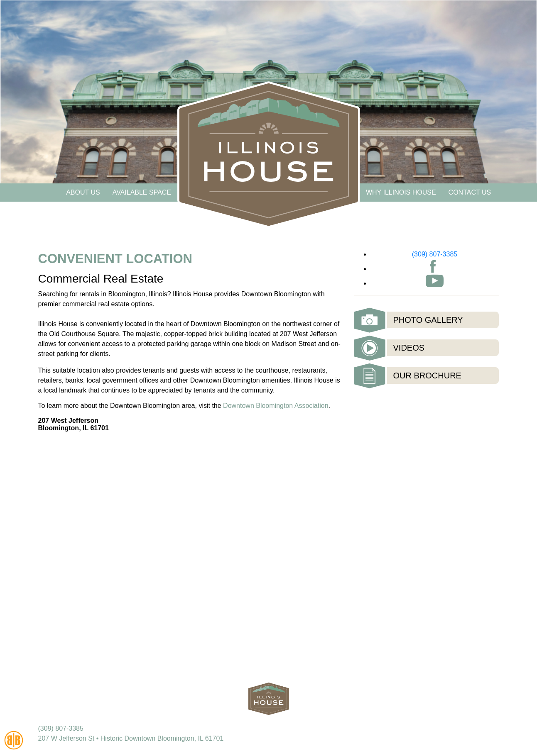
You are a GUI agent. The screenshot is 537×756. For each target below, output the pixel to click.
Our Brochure (427, 376)
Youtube (435, 281)
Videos (409, 348)
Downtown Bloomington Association (276, 406)
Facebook (433, 266)
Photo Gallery (428, 320)
